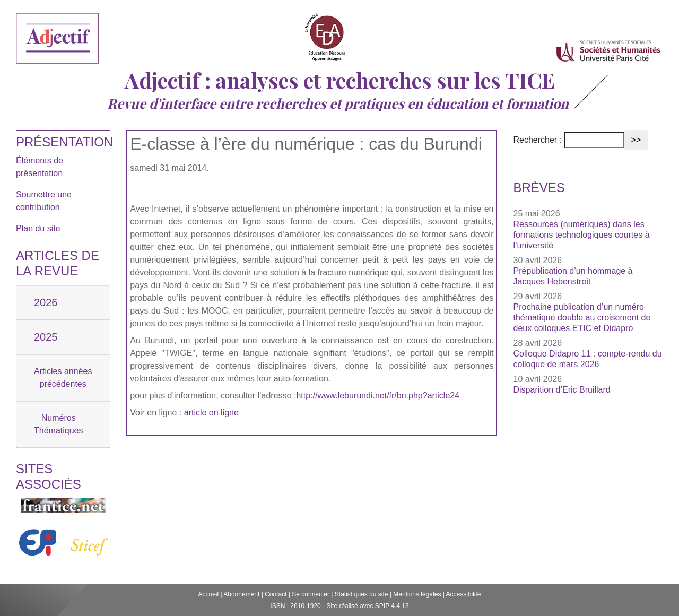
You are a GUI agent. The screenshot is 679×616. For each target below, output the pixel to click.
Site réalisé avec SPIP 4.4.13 (367, 606)
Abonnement (241, 594)
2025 (46, 337)
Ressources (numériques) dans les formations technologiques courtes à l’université (581, 235)
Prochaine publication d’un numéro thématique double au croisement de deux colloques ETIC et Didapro (582, 318)
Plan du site (38, 228)
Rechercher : (537, 140)
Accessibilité (464, 594)
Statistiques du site (362, 594)
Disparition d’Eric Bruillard (562, 390)
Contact (276, 594)
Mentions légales (417, 594)
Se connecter (311, 594)
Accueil (208, 594)
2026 (46, 302)
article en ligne (211, 413)
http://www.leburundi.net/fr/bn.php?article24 (378, 396)
